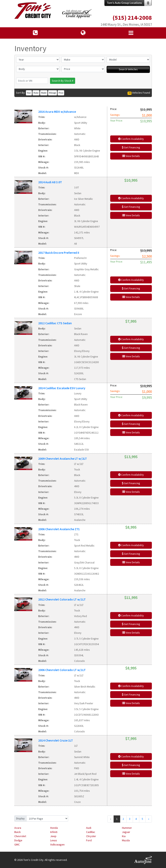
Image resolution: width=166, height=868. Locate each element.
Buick (18, 832)
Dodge (18, 840)
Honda (54, 828)
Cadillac (91, 832)
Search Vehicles (128, 69)
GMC (17, 844)
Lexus (54, 840)
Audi (89, 828)
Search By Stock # (63, 81)
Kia (124, 836)
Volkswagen (57, 844)
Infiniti (54, 832)
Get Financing (131, 147)
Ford (89, 840)
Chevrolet (20, 836)
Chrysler (91, 836)
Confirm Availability (131, 139)
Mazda (126, 840)
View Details (131, 156)
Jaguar (126, 832)
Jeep (53, 836)
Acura (18, 828)
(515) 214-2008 (132, 18)
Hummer (127, 828)
